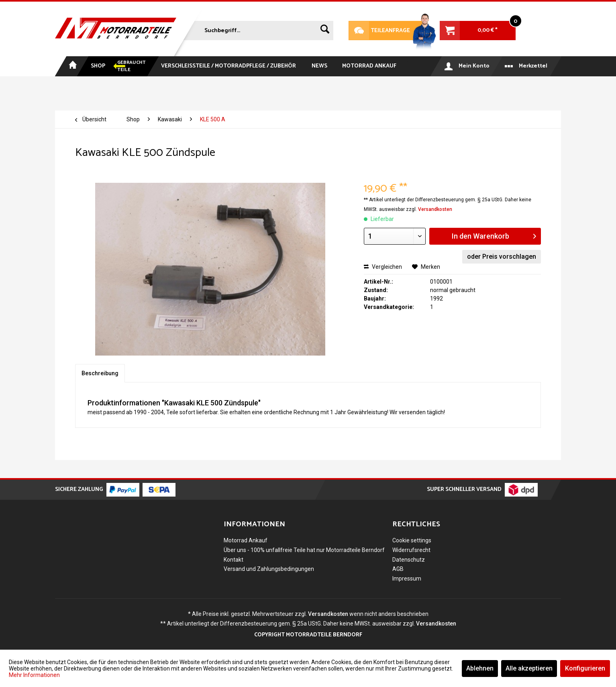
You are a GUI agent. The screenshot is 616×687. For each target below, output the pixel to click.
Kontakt (234, 560)
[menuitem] (257, 29)
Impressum (407, 579)
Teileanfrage (379, 31)
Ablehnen (480, 668)
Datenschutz (409, 560)
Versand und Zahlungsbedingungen (269, 569)
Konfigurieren (585, 668)
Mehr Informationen (34, 675)
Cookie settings (412, 540)
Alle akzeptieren (529, 668)
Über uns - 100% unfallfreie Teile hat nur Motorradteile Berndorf (304, 550)
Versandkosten (435, 209)
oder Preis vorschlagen (502, 257)
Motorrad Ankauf (246, 540)
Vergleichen (383, 267)
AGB (398, 569)
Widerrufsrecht (411, 550)
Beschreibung (100, 373)
